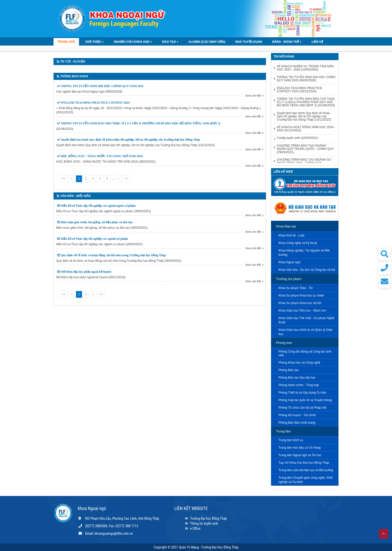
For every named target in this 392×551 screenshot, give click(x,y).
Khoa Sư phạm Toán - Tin (296, 288)
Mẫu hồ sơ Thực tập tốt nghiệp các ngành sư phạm (94, 239)
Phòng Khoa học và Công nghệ (299, 363)
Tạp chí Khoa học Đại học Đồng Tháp (304, 463)
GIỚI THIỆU (94, 42)
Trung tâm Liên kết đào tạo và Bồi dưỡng (306, 470)
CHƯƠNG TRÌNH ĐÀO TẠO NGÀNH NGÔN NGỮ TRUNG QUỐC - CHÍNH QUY (305, 149)
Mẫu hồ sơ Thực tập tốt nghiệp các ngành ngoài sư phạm (98, 206)
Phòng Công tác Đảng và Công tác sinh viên (305, 353)
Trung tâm (283, 431)
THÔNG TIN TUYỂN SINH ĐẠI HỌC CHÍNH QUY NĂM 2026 (102, 86)
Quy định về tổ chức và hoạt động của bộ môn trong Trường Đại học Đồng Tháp (113, 255)
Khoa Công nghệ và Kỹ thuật (298, 243)
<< (64, 179)
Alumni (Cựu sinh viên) (207, 42)
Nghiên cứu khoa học (133, 42)
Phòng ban (284, 343)
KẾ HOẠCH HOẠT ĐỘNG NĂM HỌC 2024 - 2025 (306, 129)
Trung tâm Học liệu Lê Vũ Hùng (299, 448)
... (113, 179)
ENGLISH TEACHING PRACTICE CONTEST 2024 (95, 103)
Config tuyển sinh (297, 138)
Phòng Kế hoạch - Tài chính (297, 415)
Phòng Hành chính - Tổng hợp (299, 385)
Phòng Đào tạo (288, 370)
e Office (192, 528)
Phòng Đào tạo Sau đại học (297, 378)
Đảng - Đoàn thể (287, 42)
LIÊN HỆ (317, 42)
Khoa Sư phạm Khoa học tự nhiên (301, 296)
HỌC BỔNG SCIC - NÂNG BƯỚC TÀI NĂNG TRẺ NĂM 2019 (102, 156)
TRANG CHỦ (66, 42)
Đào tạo (170, 42)
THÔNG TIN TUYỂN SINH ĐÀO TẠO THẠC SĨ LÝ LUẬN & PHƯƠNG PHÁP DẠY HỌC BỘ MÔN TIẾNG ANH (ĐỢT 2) (141, 123)
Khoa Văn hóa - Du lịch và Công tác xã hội (307, 270)
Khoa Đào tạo (286, 226)
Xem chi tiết (253, 96)
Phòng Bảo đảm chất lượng (297, 423)
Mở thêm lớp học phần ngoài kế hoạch (86, 272)
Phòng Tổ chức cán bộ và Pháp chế (302, 408)
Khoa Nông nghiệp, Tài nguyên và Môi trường (304, 253)
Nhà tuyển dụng (249, 42)
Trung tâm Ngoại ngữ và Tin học (300, 455)
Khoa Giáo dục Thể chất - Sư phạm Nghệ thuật (306, 320)
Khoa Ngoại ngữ (289, 262)
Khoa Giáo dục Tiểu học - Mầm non (302, 311)
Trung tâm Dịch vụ (291, 440)
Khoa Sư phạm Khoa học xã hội (300, 303)
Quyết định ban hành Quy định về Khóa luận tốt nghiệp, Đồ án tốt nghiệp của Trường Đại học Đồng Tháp (130, 140)
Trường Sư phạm (289, 279)
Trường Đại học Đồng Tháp (205, 518)
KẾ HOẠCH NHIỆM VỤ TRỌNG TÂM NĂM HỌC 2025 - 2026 (305, 68)
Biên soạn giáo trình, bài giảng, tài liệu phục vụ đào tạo (97, 222)
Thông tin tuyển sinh (201, 523)
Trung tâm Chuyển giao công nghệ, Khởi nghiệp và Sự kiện (305, 480)
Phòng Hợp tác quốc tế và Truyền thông (305, 400)
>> (126, 179)
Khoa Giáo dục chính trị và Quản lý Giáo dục (305, 332)
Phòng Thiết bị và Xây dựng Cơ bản (302, 393)
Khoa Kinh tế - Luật (291, 235)
